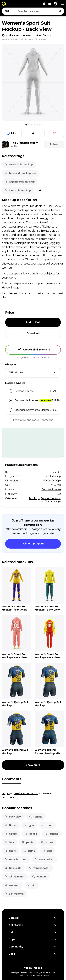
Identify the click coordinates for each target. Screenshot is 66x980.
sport (10, 851)
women (39, 877)
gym (29, 825)
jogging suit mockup (20, 182)
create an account (26, 793)
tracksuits (13, 868)
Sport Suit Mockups (50, 501)
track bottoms (16, 859)
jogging (51, 834)
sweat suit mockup (19, 165)
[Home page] (3, 35)
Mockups (34, 498)
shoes (47, 842)
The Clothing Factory (24, 143)
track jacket (44, 859)
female (36, 817)
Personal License (51, 489)
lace (9, 842)
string (29, 851)
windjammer (14, 877)
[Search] (60, 11)
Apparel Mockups (50, 498)
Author (15, 146)
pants (27, 842)
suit (47, 851)
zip (31, 885)
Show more (33, 765)
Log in (6, 793)
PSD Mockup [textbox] (16, 373)
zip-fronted (14, 894)
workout (12, 885)
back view (13, 817)
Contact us (46, 420)
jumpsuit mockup (18, 190)
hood (47, 825)
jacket (31, 834)
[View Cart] (44, 4)
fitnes (10, 825)
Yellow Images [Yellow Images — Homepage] (33, 968)
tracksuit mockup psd (20, 173)
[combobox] (40, 11)
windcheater (39, 868)
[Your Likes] (50, 4)
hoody (11, 834)
